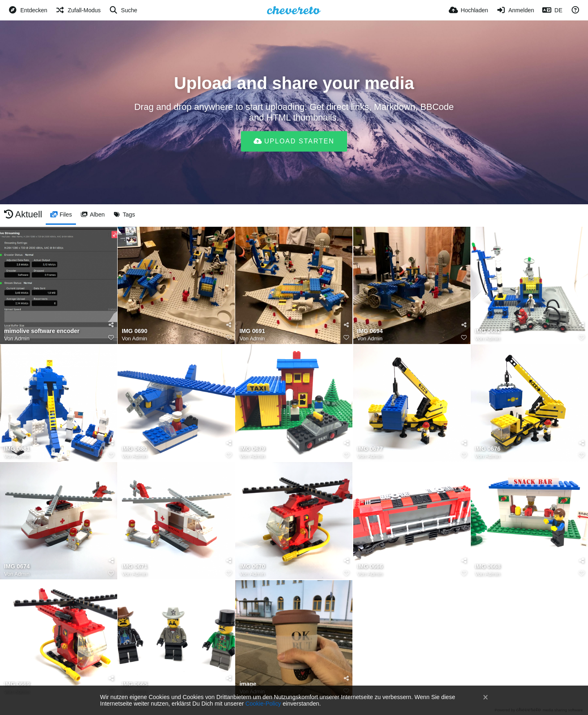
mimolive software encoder (42, 331)
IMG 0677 (370, 449)
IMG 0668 (488, 566)
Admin (22, 339)
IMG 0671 (135, 566)
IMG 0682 (488, 331)
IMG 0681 (17, 449)
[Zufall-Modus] (78, 10)
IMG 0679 (252, 449)
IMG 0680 (135, 449)
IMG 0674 (17, 566)
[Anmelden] (515, 10)
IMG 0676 (488, 449)
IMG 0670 (252, 566)
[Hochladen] (469, 10)
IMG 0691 (252, 331)
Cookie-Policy (263, 704)
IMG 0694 (370, 331)
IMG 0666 (370, 566)
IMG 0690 (135, 331)
